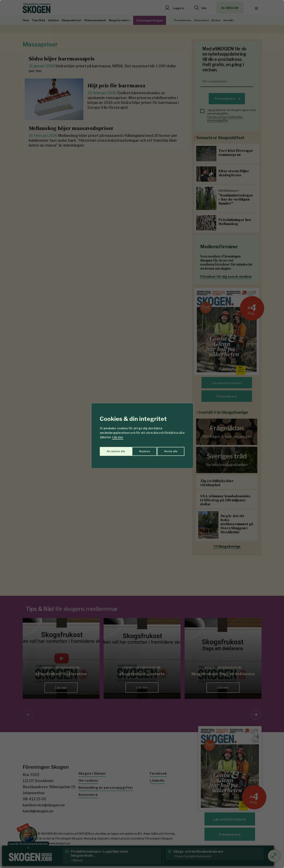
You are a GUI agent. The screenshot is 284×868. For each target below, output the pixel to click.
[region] (142, 434)
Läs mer (118, 437)
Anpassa (111, 450)
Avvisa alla (138, 450)
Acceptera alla (169, 450)
